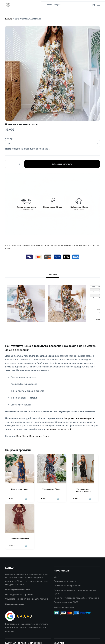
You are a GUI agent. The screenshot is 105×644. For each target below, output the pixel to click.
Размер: (9, 138)
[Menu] (99, 5)
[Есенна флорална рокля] (20, 518)
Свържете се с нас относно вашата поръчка (27, 599)
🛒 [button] (26, 499)
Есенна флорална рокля (20, 538)
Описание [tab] (53, 275)
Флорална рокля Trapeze (52, 489)
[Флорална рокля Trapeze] (52, 469)
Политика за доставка (65, 582)
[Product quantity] (14, 164)
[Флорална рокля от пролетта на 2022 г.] (84, 469)
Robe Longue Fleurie (39, 436)
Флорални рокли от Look (59, 429)
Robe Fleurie (22, 436)
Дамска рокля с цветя (20, 489)
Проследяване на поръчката (19, 595)
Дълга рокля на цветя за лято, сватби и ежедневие (44, 245)
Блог (56, 577)
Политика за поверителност (68, 586)
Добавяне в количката (62, 164)
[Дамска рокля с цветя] (20, 469)
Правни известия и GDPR (66, 602)
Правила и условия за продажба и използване (77, 598)
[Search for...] (43, 5)
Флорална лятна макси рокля (79, 418)
